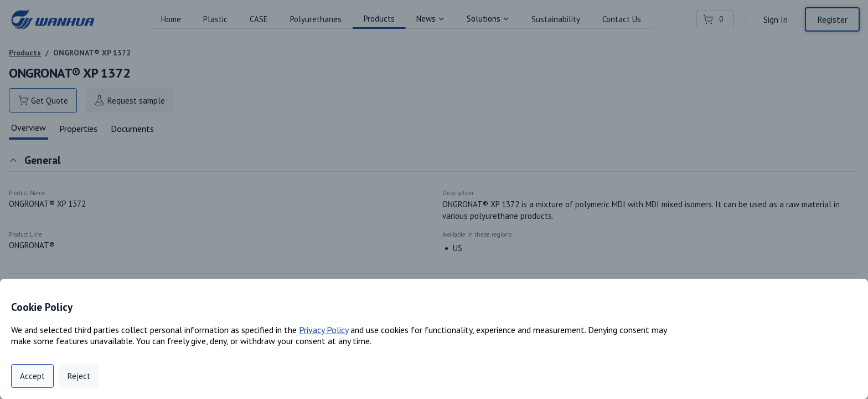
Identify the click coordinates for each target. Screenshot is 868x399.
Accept (32, 376)
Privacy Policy (324, 330)
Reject (79, 376)
